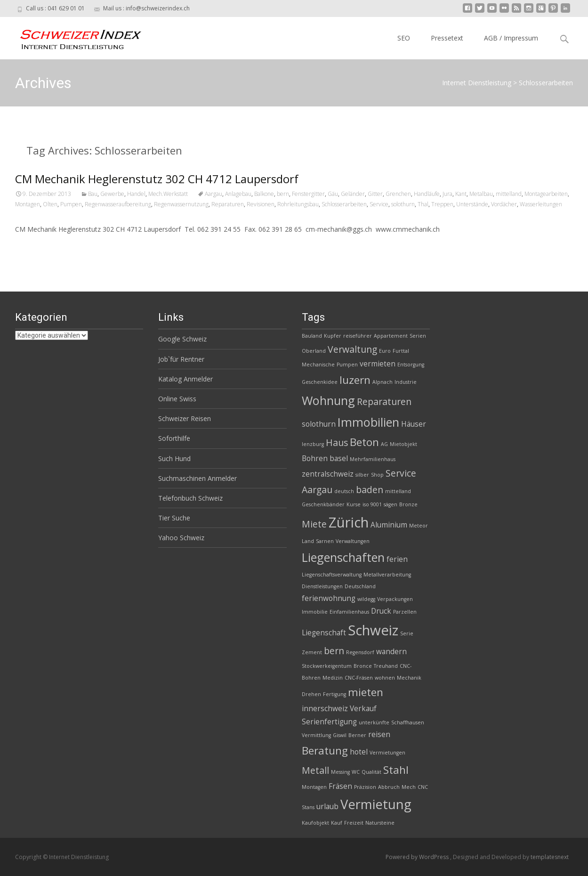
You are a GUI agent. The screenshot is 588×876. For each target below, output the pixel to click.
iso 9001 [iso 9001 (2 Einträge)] (372, 504)
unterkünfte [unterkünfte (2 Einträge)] (374, 722)
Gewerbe (112, 194)
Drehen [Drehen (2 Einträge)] (311, 694)
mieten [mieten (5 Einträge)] (366, 692)
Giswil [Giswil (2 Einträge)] (340, 735)
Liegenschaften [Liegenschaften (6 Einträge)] (343, 557)
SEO (404, 38)
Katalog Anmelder (185, 379)
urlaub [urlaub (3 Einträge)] (327, 807)
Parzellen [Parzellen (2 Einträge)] (405, 612)
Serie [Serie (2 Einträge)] (407, 633)
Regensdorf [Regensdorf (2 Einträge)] (360, 652)
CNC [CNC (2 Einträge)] (423, 787)
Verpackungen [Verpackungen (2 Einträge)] (395, 599)
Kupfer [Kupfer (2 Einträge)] (333, 336)
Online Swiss (177, 399)
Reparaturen (228, 204)
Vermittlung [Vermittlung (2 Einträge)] (316, 735)
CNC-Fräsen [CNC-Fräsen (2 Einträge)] (359, 678)
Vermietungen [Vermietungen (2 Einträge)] (387, 753)
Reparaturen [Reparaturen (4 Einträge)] (384, 401)
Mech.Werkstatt (168, 194)
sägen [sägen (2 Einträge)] (391, 504)
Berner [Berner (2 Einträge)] (357, 735)
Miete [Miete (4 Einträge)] (314, 524)
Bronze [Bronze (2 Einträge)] (408, 504)
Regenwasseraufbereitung (118, 204)
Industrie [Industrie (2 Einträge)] (406, 382)
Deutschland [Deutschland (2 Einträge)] (360, 586)
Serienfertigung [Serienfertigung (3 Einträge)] (329, 722)
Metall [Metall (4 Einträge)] (315, 770)
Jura (447, 194)
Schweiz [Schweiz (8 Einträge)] (373, 630)
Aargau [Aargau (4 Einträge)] (317, 490)
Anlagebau (238, 194)
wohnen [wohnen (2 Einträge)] (385, 678)
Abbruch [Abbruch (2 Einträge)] (389, 787)
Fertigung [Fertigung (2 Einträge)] (334, 694)
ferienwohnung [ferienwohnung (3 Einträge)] (329, 598)
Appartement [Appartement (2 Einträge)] (391, 336)
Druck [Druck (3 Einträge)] (381, 611)
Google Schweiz (182, 339)
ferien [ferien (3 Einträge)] (397, 559)
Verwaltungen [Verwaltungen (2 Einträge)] (353, 541)
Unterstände (472, 204)
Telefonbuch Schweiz (190, 498)
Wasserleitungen (541, 204)
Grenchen (398, 194)
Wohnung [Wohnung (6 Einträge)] (328, 400)
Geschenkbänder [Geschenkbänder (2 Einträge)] (323, 504)
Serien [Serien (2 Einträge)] (418, 336)
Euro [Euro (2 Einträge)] (385, 351)
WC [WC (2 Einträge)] (356, 772)
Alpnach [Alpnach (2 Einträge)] (383, 382)
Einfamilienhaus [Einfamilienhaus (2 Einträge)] (349, 612)
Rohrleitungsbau (298, 204)
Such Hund (174, 458)
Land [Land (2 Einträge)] (308, 541)
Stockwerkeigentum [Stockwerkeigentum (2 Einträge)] (327, 666)
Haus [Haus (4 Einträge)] (337, 442)
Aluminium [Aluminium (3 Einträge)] (389, 525)
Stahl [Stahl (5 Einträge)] (396, 770)
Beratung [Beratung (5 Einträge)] (325, 750)
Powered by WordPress (418, 857)
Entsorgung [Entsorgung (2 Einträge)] (411, 365)
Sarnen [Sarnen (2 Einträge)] (325, 541)
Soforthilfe (174, 438)
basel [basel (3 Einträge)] (339, 458)
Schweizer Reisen (185, 418)
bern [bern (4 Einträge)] (334, 651)
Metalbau (481, 194)
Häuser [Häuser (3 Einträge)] (414, 424)
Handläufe (427, 194)
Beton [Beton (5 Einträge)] (364, 442)
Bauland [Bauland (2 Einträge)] (312, 336)
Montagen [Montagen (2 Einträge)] (314, 787)
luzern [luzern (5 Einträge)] (355, 380)
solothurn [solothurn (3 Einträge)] (319, 424)
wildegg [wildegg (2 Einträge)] (366, 599)
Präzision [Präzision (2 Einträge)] (365, 787)
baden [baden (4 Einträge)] (370, 490)
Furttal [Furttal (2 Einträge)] (401, 351)
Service (379, 204)
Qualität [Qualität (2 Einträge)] (371, 772)
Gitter (375, 194)
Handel (136, 194)
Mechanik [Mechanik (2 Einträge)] (409, 678)
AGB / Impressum (511, 38)
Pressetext (447, 38)
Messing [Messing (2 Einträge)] (340, 772)
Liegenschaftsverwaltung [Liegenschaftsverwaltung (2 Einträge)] (332, 575)
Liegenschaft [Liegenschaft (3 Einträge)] (324, 633)
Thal (423, 204)
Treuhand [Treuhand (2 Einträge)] (386, 666)
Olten (50, 204)
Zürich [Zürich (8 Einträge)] (349, 522)
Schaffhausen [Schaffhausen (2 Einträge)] (408, 722)
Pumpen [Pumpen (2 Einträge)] (347, 365)
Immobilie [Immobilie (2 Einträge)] (315, 612)
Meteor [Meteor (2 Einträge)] (419, 526)
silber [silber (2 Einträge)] (362, 475)
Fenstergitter (308, 194)
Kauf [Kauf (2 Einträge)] (337, 823)
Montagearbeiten (546, 194)
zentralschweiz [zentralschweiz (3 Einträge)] (328, 474)
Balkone (264, 194)
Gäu (333, 194)
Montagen (28, 204)
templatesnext (550, 857)
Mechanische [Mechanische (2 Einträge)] (318, 365)
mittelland (509, 194)
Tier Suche (174, 518)
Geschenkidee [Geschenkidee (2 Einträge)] (320, 382)
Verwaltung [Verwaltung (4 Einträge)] (352, 349)
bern (283, 194)
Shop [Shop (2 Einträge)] (377, 475)
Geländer (353, 194)
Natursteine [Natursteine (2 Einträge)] (380, 823)
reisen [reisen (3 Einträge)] (379, 734)
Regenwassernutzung (181, 204)
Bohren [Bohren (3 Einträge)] (315, 458)
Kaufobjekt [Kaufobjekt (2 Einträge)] (315, 823)
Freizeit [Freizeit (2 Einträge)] (354, 823)
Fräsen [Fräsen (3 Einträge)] (340, 786)
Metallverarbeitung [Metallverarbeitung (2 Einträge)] (387, 575)
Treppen (442, 204)
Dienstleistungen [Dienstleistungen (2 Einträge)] (322, 586)
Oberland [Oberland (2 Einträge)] (314, 351)
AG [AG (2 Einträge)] (384, 444)
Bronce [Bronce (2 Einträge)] (363, 666)
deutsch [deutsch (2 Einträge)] (344, 491)
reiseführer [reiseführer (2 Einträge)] (358, 336)
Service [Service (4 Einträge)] (401, 473)
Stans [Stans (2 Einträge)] (308, 807)
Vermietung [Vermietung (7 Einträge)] (376, 804)
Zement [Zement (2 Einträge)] (312, 652)
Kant (461, 194)
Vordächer (504, 204)
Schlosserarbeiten (344, 204)
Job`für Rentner (181, 359)
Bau (93, 194)
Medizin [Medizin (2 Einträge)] (333, 678)
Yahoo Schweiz (181, 538)
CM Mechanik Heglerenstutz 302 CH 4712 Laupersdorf (157, 179)
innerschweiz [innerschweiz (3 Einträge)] (325, 709)
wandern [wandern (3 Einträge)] (391, 652)
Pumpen (71, 204)
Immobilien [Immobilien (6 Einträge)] (368, 422)
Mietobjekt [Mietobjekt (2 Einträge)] (403, 444)
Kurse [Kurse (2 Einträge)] (354, 504)
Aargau (213, 194)
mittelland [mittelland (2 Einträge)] (398, 491)
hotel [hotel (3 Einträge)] (359, 752)
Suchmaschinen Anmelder (197, 478)
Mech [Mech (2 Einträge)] (409, 787)
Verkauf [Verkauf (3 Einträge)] (363, 709)
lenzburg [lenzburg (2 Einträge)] (313, 444)
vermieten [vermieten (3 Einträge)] (378, 364)
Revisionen (261, 204)
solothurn (403, 204)
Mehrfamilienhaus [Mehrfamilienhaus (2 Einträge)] (373, 459)
